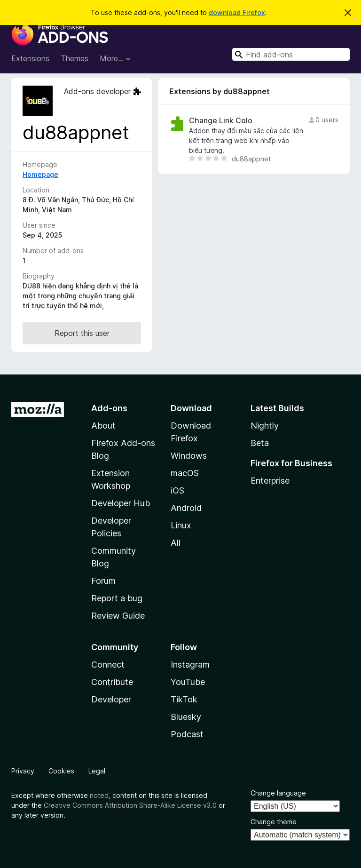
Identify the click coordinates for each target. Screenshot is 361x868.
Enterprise (270, 481)
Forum (103, 581)
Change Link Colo (221, 121)
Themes (75, 58)
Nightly (265, 426)
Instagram (190, 665)
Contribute (112, 682)
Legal (97, 771)
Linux (181, 525)
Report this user (82, 333)
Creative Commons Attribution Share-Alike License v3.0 (130, 805)
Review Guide (118, 616)
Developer (111, 699)
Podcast (187, 734)
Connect (108, 665)
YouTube (188, 682)
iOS (177, 490)
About (103, 426)
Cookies (61, 771)
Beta (260, 443)
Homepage (40, 174)
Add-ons (109, 408)
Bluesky (186, 717)
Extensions (30, 58)
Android (186, 508)
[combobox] (291, 54)
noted (99, 795)
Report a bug (117, 598)
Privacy (23, 771)
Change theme (274, 822)
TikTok (184, 699)
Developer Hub (121, 503)
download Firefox (237, 12)
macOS (185, 473)
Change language (278, 793)
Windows (189, 456)
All (176, 543)
